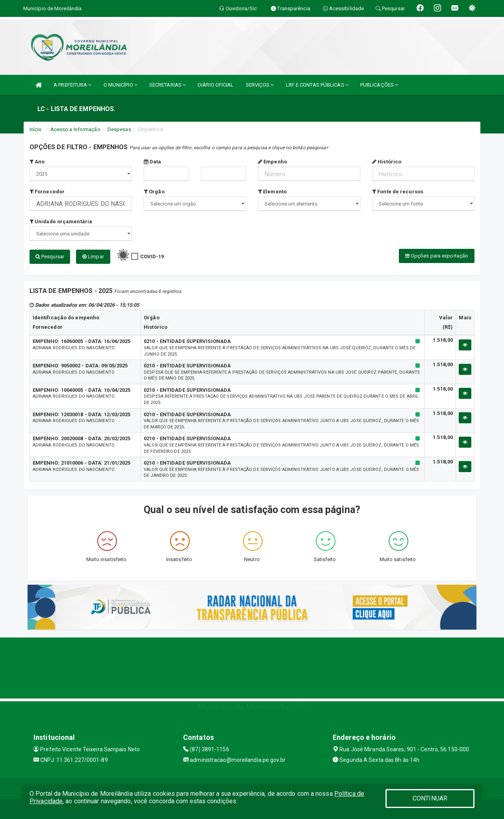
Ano (37, 162)
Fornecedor (47, 192)
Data (153, 162)
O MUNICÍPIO (120, 85)
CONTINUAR (430, 798)
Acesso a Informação (75, 129)
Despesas (119, 129)
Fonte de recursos (398, 192)
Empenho (272, 162)
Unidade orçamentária (61, 221)
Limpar (93, 257)
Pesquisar (50, 257)
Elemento (272, 192)
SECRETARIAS (168, 85)
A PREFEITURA (72, 85)
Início (36, 129)
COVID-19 (152, 257)
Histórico (387, 162)
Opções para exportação (437, 256)
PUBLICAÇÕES (379, 85)
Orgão (154, 192)
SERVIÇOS (260, 85)
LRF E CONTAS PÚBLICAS (317, 85)
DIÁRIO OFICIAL (216, 85)
